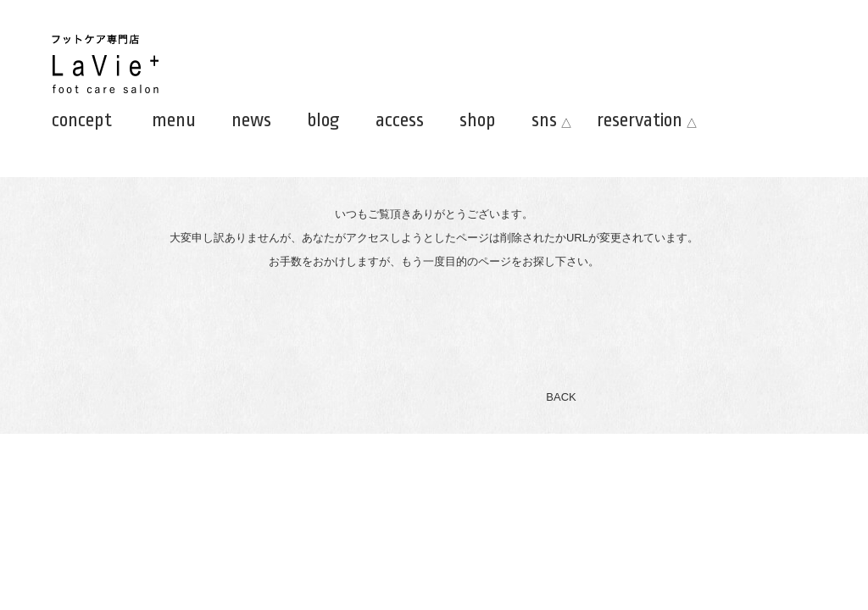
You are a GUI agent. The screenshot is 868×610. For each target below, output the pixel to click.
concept (82, 120)
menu (174, 120)
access (400, 120)
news (251, 120)
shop (478, 120)
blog (323, 120)
